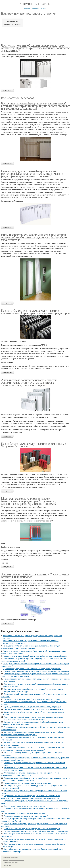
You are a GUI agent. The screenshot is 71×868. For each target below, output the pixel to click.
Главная (27, 8)
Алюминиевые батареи (36, 4)
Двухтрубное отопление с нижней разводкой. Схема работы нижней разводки (34, 709)
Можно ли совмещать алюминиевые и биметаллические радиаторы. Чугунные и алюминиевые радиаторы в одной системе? (29, 501)
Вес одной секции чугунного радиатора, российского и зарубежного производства (36, 831)
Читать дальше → (7, 91)
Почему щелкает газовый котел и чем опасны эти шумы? (26, 816)
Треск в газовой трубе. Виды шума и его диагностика (25, 806)
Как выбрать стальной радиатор (15, 643)
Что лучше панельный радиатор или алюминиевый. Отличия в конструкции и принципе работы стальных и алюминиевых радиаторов (35, 106)
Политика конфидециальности (11, 863)
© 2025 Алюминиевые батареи (11, 857)
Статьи (44, 8)
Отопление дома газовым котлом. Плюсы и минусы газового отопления (32, 699)
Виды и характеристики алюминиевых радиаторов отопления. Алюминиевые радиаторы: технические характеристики (34, 237)
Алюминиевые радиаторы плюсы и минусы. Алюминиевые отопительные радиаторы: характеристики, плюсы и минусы (29, 383)
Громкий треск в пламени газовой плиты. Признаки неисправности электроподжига (36, 671)
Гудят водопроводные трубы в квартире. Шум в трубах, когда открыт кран (33, 707)
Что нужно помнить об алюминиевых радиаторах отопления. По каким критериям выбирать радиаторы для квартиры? (35, 48)
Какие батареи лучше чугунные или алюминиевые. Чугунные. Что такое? (34, 445)
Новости (36, 8)
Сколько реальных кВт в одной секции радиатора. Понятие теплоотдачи (32, 829)
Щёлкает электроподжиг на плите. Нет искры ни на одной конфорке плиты (32, 669)
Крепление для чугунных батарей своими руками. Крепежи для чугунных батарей (35, 656)
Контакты (5, 860)
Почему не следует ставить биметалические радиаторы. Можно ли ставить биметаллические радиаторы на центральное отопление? (32, 174)
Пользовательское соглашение (16, 860)
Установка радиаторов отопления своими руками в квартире (28, 783)
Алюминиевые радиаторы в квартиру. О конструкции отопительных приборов (35, 576)
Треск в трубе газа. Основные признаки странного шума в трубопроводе (31, 641)
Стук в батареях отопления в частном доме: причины (25, 814)
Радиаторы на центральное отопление (12, 23)
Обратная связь (7, 865)
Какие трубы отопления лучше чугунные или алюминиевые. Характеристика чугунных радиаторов (35, 312)
